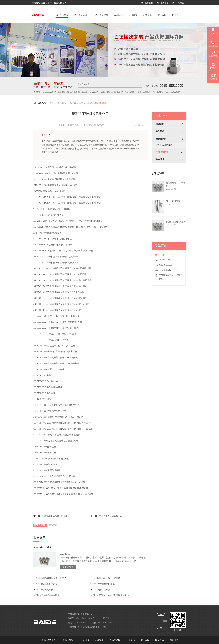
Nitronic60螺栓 (145, 92)
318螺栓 (62, 92)
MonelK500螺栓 (173, 201)
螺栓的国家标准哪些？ (97, 103)
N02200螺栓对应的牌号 (47, 590)
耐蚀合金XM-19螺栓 (175, 222)
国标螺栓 (53, 525)
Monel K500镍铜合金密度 (48, 595)
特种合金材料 (101, 15)
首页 (51, 103)
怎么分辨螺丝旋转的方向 (111, 516)
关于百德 (162, 15)
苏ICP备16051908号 (85, 618)
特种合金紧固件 (82, 15)
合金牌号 (118, 15)
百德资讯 (147, 15)
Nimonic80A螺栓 (172, 92)
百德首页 (62, 16)
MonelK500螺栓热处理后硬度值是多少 (111, 595)
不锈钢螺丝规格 (165, 145)
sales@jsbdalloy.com (168, 270)
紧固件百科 (161, 139)
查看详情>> (68, 567)
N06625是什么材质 (42, 548)
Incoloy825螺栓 (50, 92)
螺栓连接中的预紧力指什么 (55, 516)
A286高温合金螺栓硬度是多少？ (51, 578)
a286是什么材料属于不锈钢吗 (107, 578)
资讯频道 (62, 103)
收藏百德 (149, 3)
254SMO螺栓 (117, 92)
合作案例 (133, 15)
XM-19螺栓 (158, 92)
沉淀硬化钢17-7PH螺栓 (176, 184)
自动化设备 (115, 640)
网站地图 (180, 3)
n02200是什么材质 (101, 590)
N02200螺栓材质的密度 (104, 584)
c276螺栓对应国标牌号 (46, 584)
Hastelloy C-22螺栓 (90, 92)
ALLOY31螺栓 (73, 92)
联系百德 (177, 15)
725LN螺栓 (105, 92)
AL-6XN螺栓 (131, 92)
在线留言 (164, 3)
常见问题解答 (76, 103)
